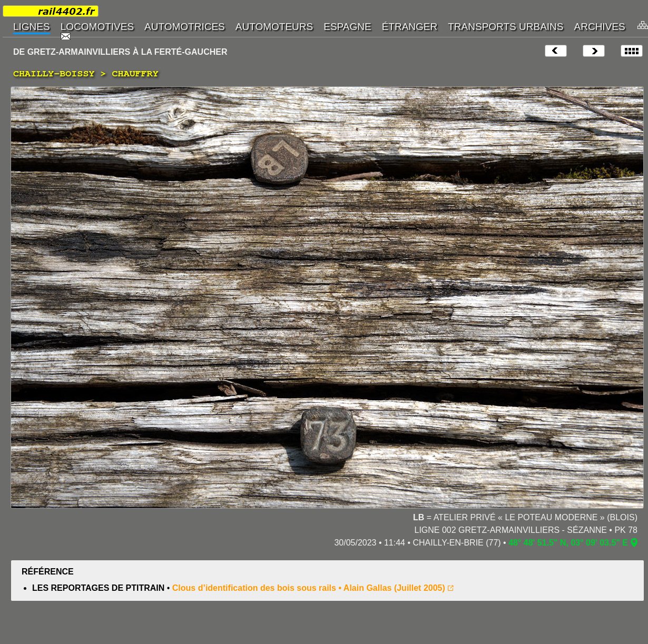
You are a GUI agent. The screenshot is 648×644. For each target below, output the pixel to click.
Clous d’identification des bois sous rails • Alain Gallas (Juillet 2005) (309, 588)
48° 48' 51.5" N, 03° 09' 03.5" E (568, 543)
